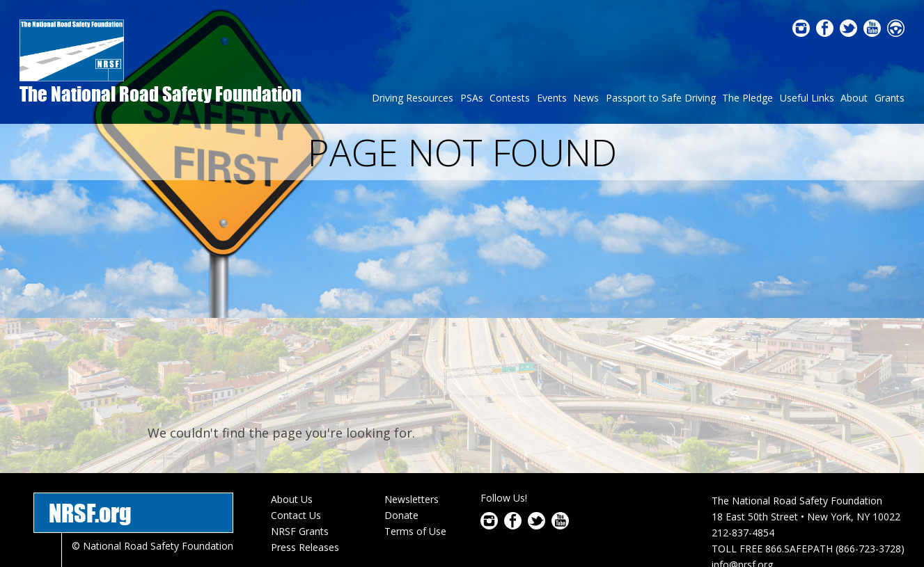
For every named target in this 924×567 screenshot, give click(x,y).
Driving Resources (413, 98)
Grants (890, 98)
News (586, 98)
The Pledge (747, 98)
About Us (292, 425)
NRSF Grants (300, 457)
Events (552, 98)
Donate (401, 441)
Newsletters (412, 425)
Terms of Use (415, 457)
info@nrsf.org (742, 491)
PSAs (472, 98)
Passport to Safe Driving (661, 98)
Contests (510, 98)
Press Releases (305, 473)
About (854, 98)
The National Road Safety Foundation (160, 94)
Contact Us (296, 441)
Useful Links (807, 98)
